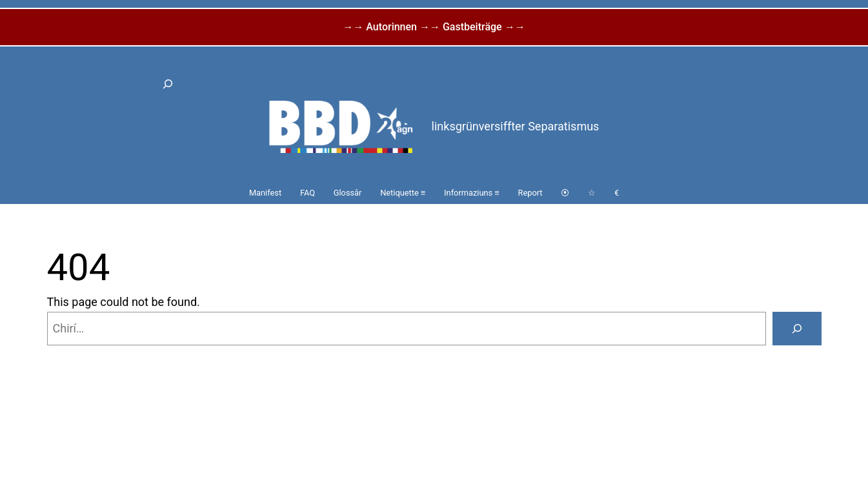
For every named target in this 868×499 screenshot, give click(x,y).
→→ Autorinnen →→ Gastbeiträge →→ (434, 27)
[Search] (797, 329)
